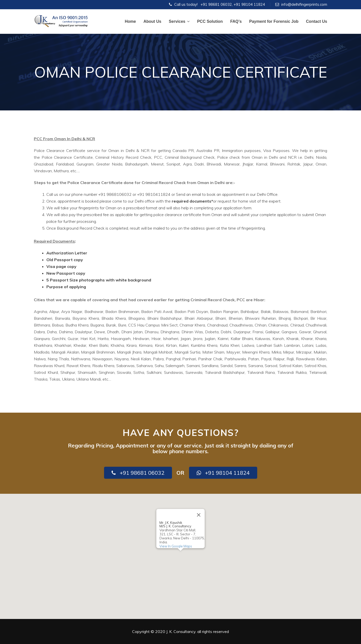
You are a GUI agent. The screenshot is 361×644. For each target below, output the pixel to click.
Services (179, 21)
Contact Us (317, 21)
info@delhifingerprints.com (304, 4)
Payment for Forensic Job (274, 21)
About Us (152, 21)
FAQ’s (236, 21)
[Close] (199, 515)
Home (130, 21)
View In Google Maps (176, 546)
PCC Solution (210, 21)
